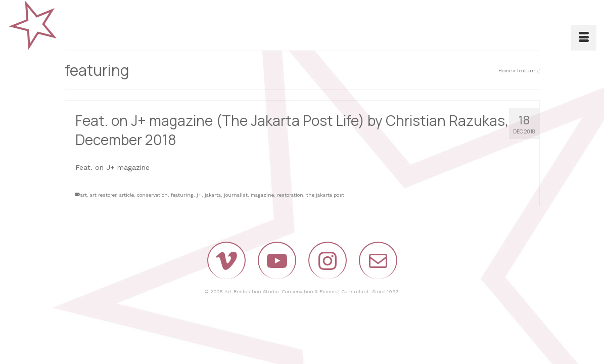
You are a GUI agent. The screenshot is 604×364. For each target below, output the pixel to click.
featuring (182, 195)
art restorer (103, 195)
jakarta (213, 195)
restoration (290, 195)
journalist (236, 195)
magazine (262, 195)
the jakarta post (325, 195)
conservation (152, 195)
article (127, 195)
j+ (199, 195)
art (84, 195)
